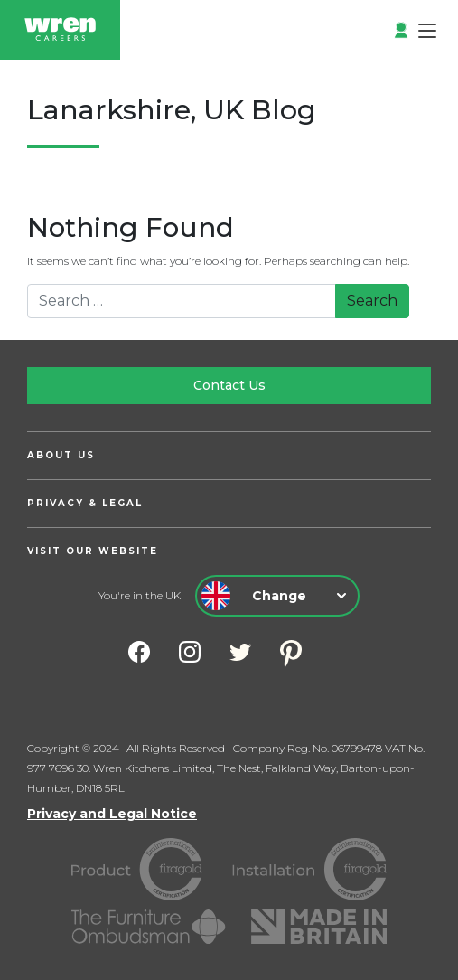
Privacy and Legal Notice (112, 814)
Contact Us (229, 385)
